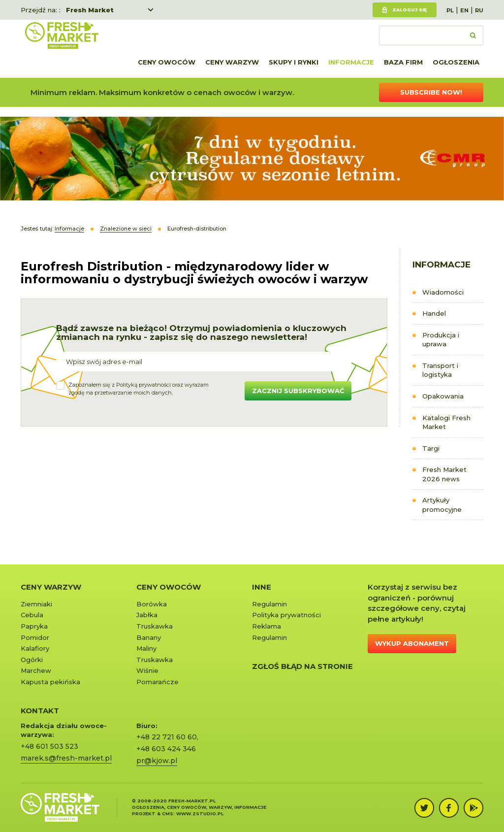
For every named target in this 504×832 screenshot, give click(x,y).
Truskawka (155, 626)
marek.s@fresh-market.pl (66, 758)
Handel (434, 313)
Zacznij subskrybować (298, 391)
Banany (149, 637)
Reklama (267, 626)
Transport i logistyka (440, 370)
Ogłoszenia (456, 62)
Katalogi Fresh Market (446, 422)
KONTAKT (40, 711)
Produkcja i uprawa (441, 340)
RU (479, 10)
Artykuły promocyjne (442, 505)
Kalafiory (35, 648)
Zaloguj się (409, 10)
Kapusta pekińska (50, 682)
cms (168, 814)
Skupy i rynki (294, 62)
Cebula (32, 615)
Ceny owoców (167, 62)
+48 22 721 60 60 (167, 737)
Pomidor (35, 637)
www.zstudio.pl (200, 814)
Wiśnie (147, 670)
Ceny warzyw (232, 62)
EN (464, 10)
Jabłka (147, 615)
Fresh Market (90, 10)
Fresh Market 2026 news (444, 474)
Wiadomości (443, 292)
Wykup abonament (412, 643)
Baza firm (403, 62)
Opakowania (443, 396)
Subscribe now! (431, 92)
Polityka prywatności (286, 615)
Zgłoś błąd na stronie (302, 666)
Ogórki (32, 660)
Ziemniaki (36, 604)
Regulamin (269, 604)
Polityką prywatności (143, 385)
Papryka (34, 626)
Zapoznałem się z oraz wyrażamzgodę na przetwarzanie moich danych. (139, 389)
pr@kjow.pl (157, 761)
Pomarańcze (157, 682)
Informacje (351, 62)
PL (450, 10)
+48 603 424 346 (166, 749)
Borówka (152, 604)
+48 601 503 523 (49, 746)
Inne (262, 587)
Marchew (36, 670)
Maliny (146, 648)
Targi (431, 448)
